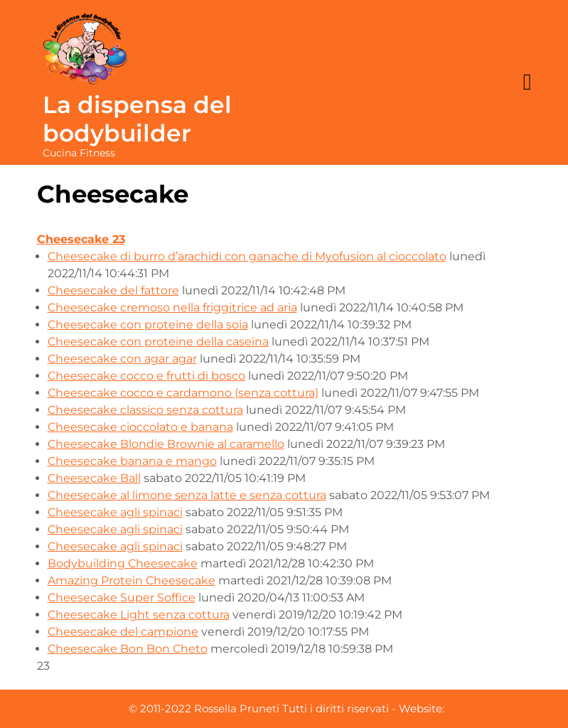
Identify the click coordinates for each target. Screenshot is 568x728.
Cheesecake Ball (94, 478)
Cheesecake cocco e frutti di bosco (146, 376)
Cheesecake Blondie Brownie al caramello (166, 444)
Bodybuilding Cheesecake (123, 563)
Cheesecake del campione (123, 632)
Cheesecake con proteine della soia (148, 325)
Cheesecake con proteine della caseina (158, 342)
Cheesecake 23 (81, 239)
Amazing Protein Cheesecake (132, 580)
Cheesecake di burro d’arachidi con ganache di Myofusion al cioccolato (247, 256)
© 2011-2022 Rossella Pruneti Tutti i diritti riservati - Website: (286, 708)
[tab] (527, 82)
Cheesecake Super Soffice (122, 598)
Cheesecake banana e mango (132, 461)
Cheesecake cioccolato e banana (140, 427)
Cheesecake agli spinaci (115, 512)
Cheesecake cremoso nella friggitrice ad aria (172, 307)
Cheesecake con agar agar (122, 359)
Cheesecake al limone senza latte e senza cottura (187, 495)
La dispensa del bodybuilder (137, 119)
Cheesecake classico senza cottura (145, 410)
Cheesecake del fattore (113, 290)
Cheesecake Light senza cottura (139, 615)
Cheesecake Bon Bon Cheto (128, 649)
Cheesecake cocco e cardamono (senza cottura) (183, 393)
